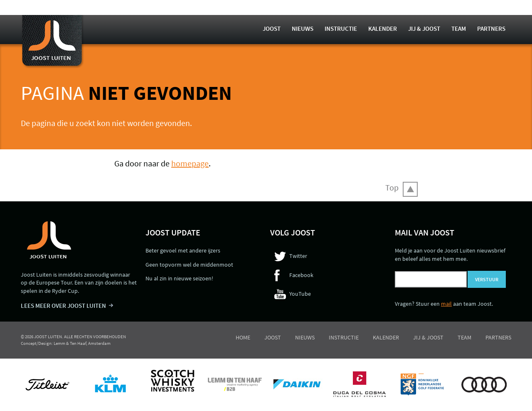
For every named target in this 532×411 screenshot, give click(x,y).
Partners (491, 28)
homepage (190, 163)
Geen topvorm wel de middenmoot (189, 265)
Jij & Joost (424, 28)
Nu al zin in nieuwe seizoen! (179, 278)
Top (392, 187)
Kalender (383, 28)
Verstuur (487, 279)
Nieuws (303, 28)
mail (446, 304)
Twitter (298, 256)
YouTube (300, 294)
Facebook (301, 275)
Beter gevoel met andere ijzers (183, 250)
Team (459, 28)
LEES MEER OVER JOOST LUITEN (63, 306)
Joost (272, 28)
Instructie (341, 28)
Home (243, 337)
